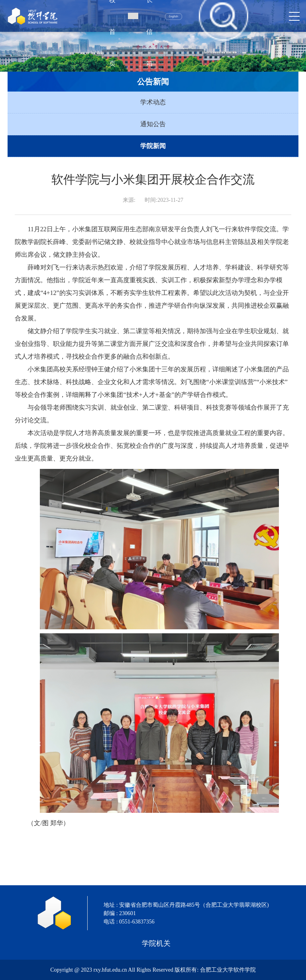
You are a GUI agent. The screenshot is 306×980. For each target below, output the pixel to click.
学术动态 (153, 102)
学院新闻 (153, 146)
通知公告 (153, 124)
